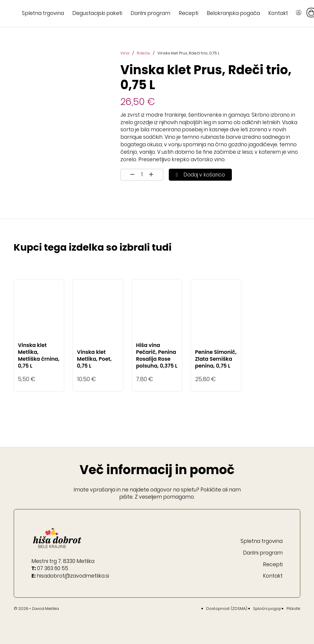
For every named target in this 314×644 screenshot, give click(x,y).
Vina (125, 53)
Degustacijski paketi (97, 13)
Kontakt (278, 13)
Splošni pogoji (267, 609)
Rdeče (143, 53)
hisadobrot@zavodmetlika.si (73, 576)
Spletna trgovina (43, 13)
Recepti (189, 13)
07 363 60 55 (53, 568)
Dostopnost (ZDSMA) (227, 609)
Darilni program (150, 13)
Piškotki (293, 609)
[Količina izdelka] (142, 175)
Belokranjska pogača (233, 13)
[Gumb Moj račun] (299, 14)
